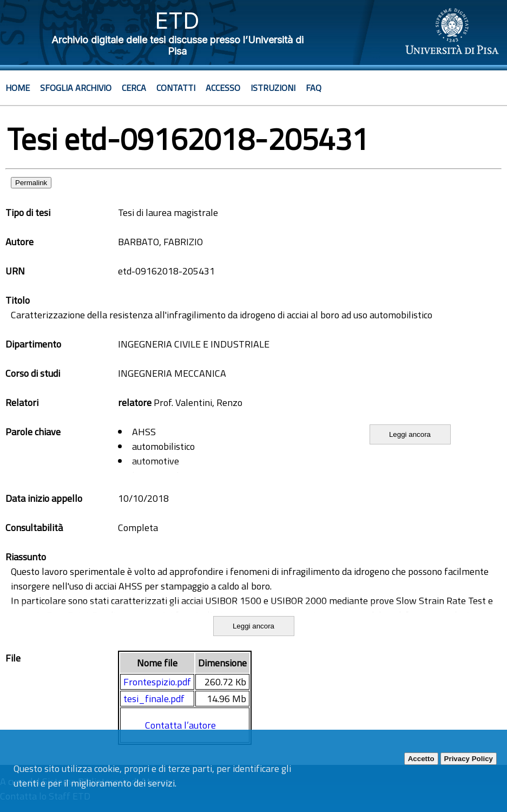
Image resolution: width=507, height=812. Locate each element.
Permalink (31, 183)
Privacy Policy (469, 759)
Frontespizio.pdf (157, 682)
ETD (177, 20)
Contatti (176, 88)
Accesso (223, 88)
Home (18, 88)
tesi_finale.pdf (154, 699)
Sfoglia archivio (76, 88)
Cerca (134, 88)
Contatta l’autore (180, 725)
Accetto (421, 759)
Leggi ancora (410, 434)
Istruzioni (273, 88)
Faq (314, 88)
